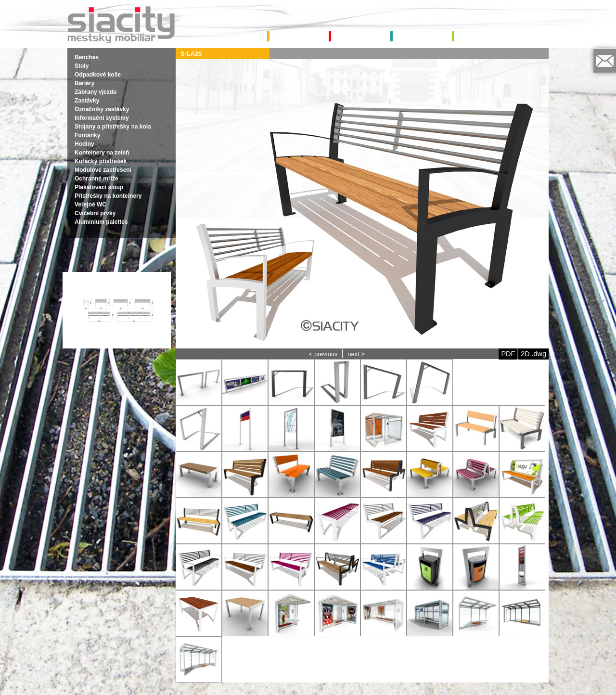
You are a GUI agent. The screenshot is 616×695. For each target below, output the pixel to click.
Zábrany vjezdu (96, 92)
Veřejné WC (90, 205)
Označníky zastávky (102, 109)
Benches (87, 57)
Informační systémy (102, 118)
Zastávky (87, 101)
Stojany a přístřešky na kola (113, 127)
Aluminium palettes (101, 222)
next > (356, 354)
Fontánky (87, 135)
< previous (323, 354)
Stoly (82, 66)
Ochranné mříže (96, 179)
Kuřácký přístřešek (101, 161)
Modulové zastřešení (103, 170)
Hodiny (84, 144)
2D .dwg (533, 354)
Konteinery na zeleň (102, 153)
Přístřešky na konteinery (108, 196)
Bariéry (84, 83)
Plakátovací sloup (99, 187)
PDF (508, 354)
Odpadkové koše (98, 75)
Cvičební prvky (95, 213)
